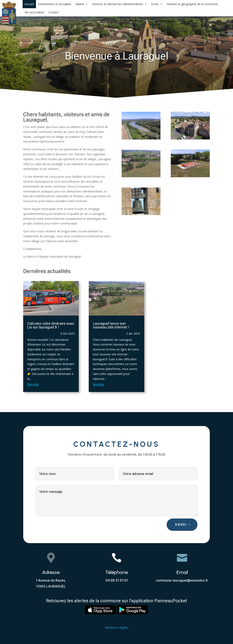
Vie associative (34, 12)
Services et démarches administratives (120, 4)
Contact (54, 12)
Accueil (29, 4)
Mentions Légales (117, 627)
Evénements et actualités (55, 4)
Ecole (157, 4)
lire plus (33, 384)
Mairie (82, 4)
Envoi (181, 525)
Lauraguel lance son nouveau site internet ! (111, 325)
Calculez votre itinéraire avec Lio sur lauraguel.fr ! (51, 325)
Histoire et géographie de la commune (192, 4)
